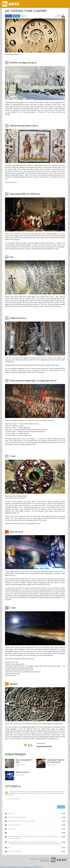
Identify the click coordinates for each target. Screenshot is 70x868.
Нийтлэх (61, 807)
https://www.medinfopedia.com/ (9, 867)
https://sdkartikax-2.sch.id (26, 867)
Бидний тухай (35, 859)
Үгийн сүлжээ (45, 859)
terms (40, 867)
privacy (36, 867)
